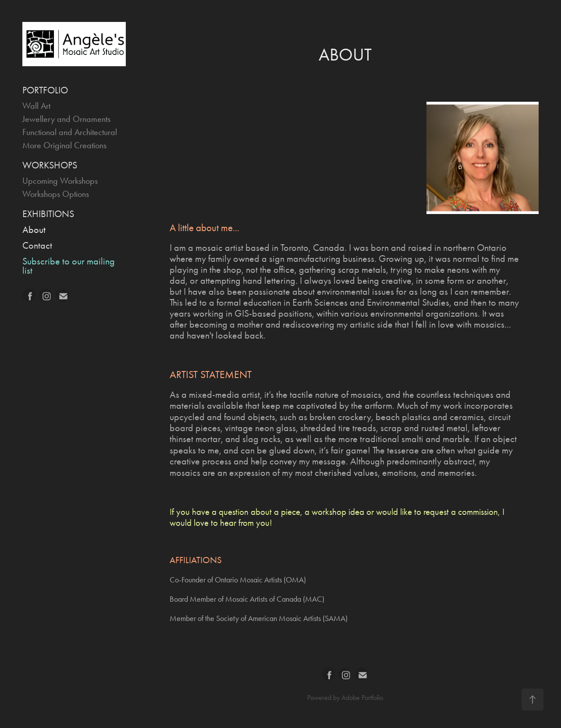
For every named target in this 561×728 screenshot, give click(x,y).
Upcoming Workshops (60, 181)
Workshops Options (56, 194)
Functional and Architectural (70, 132)
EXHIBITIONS (48, 214)
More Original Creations (64, 145)
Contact (37, 246)
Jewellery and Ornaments (66, 119)
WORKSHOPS (50, 165)
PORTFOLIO (45, 90)
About (34, 230)
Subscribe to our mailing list (69, 266)
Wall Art (36, 106)
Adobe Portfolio (362, 698)
